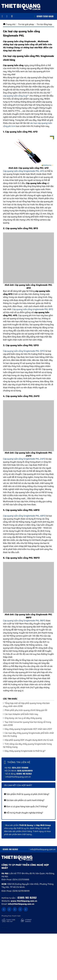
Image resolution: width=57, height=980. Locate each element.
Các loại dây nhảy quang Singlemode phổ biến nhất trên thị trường (28, 734)
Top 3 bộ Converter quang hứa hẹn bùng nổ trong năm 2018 (27, 724)
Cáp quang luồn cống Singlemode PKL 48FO (24, 516)
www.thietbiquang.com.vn (24, 901)
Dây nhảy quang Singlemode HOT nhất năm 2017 (28, 729)
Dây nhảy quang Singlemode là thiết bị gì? (24, 751)
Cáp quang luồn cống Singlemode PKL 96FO (24, 621)
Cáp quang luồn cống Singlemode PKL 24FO (24, 459)
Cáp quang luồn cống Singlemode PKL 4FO (24, 171)
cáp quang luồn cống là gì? (16, 96)
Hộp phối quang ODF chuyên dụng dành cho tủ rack (28, 740)
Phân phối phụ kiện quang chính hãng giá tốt (25, 710)
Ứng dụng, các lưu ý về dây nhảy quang (22, 718)
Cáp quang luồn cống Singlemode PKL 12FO (24, 351)
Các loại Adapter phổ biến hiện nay (21, 714)
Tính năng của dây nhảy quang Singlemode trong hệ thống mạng (27, 745)
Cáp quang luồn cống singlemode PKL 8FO (33, 309)
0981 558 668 (45, 16)
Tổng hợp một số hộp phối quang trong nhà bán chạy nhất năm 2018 (26, 705)
